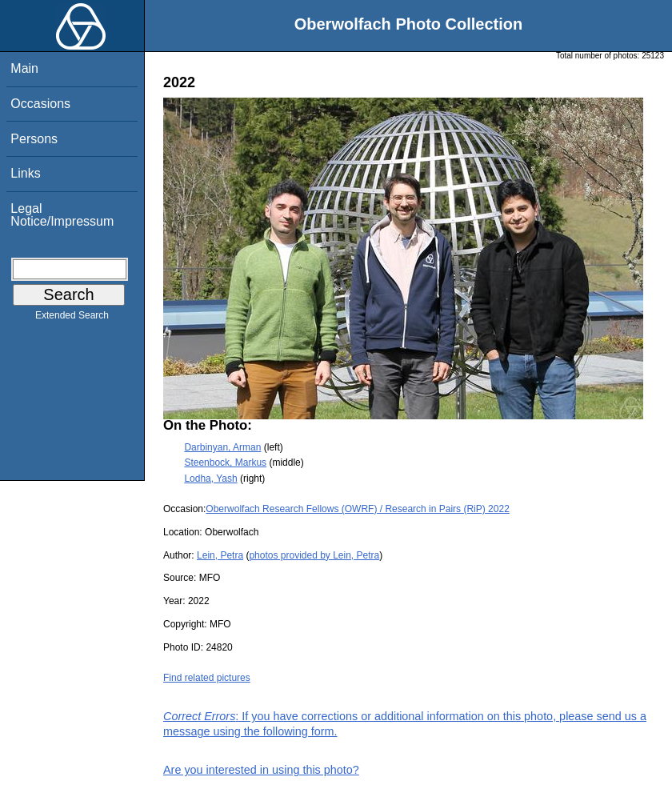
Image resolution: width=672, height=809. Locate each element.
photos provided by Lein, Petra (314, 555)
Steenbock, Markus (225, 463)
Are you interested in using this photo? (261, 770)
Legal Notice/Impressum (62, 215)
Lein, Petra (220, 555)
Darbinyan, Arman (222, 447)
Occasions (40, 104)
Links (25, 173)
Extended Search (72, 318)
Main (24, 68)
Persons (34, 139)
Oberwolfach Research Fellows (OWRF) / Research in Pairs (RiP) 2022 (357, 509)
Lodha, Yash (210, 479)
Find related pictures (207, 678)
